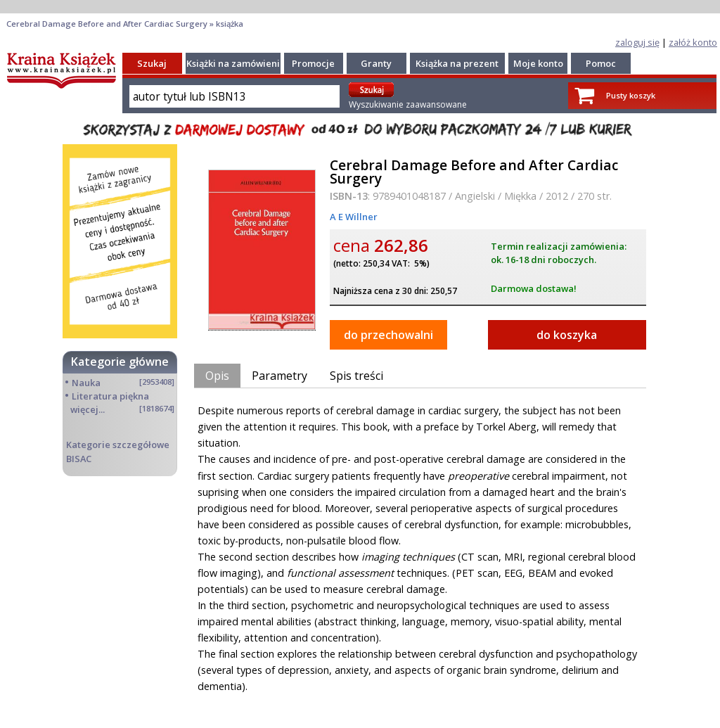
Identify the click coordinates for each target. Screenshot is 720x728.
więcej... (88, 409)
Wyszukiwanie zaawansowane (408, 104)
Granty (376, 63)
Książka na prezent (457, 63)
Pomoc (601, 63)
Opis (217, 376)
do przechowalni (388, 335)
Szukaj (152, 63)
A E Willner (354, 217)
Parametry (279, 376)
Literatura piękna (110, 396)
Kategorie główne (120, 362)
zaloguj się (637, 42)
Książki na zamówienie (236, 63)
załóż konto (693, 42)
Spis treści (356, 376)
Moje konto (538, 63)
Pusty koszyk (631, 95)
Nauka (86, 383)
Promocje (313, 63)
